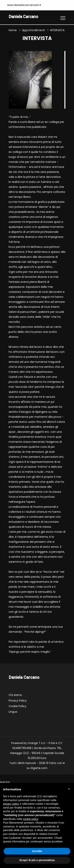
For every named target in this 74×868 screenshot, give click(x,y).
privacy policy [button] (11, 804)
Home (13, 30)
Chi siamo (15, 695)
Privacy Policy (18, 701)
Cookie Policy (17, 706)
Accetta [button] (37, 851)
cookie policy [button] (31, 819)
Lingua (13, 712)
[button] (69, 789)
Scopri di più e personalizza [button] (37, 860)
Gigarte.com (39, 768)
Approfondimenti (33, 30)
